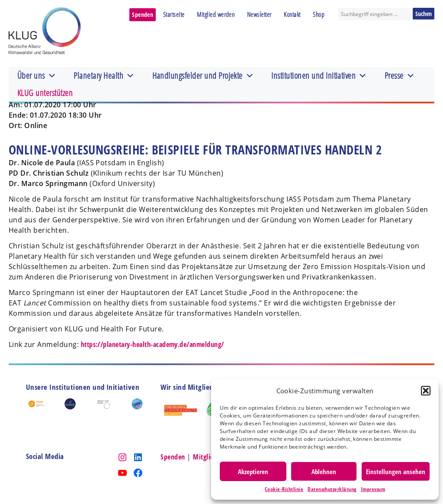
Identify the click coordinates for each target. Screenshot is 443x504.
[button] (426, 391)
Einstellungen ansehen (396, 472)
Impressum (373, 489)
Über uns (37, 76)
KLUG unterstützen (45, 93)
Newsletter (259, 14)
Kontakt (292, 14)
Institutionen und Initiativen (319, 76)
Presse (400, 76)
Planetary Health (104, 76)
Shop (319, 14)
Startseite (174, 14)
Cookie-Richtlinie (284, 489)
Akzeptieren (253, 472)
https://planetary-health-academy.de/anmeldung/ (152, 344)
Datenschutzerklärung (332, 489)
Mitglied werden (216, 14)
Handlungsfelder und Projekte (203, 76)
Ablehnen (324, 472)
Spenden (143, 14)
